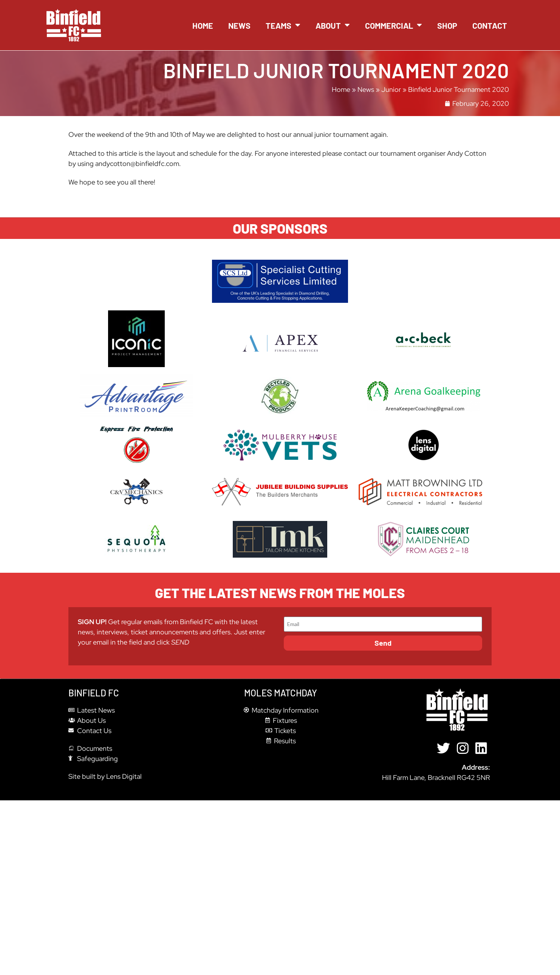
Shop (447, 25)
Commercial (394, 25)
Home (203, 25)
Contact (490, 25)
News (239, 25)
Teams (283, 25)
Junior (391, 89)
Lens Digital (124, 776)
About (333, 25)
